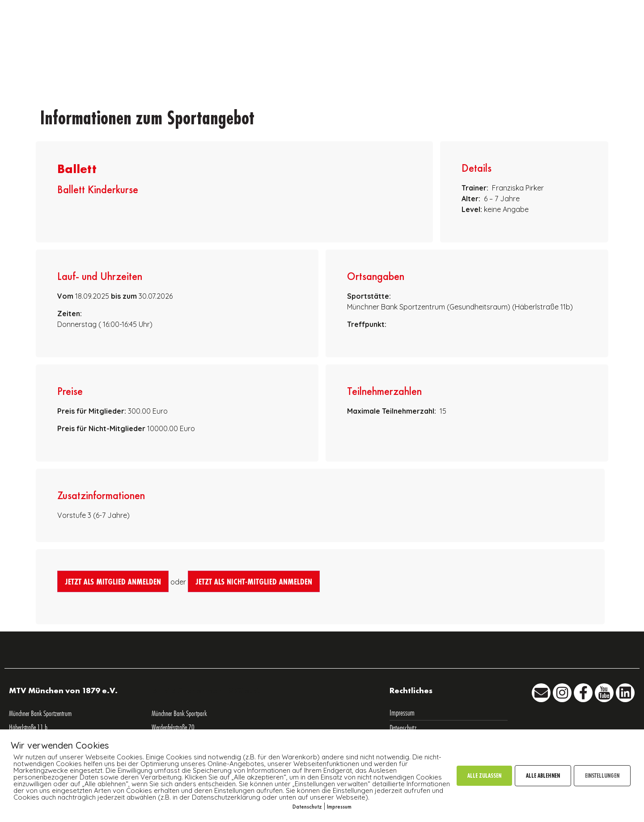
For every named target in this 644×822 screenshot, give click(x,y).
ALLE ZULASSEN (484, 775)
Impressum (339, 807)
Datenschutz (307, 807)
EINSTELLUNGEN (602, 775)
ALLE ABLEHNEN (543, 775)
